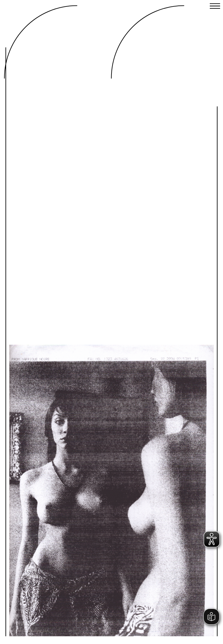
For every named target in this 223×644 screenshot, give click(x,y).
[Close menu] (215, 7)
